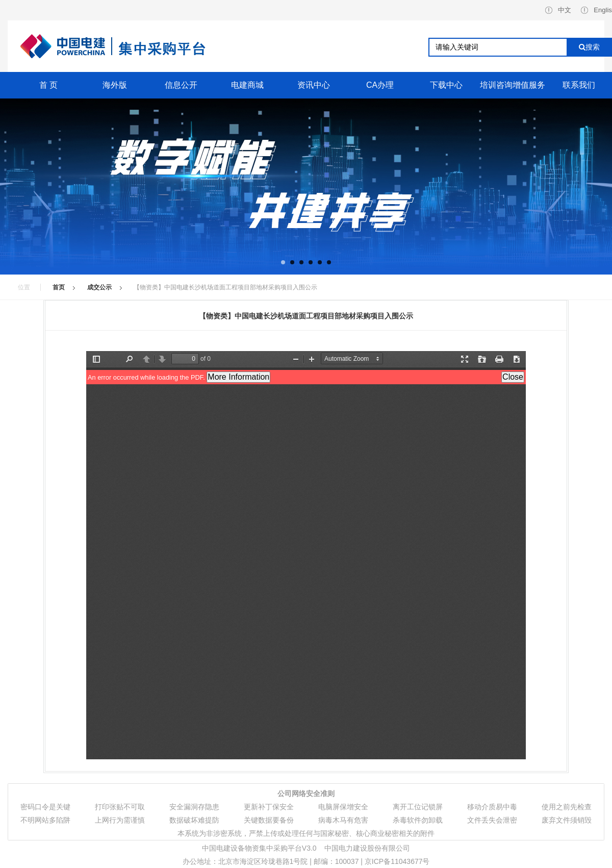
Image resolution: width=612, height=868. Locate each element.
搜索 (589, 47)
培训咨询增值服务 (513, 85)
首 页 (48, 85)
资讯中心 (314, 85)
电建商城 (247, 85)
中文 (558, 10)
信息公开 (181, 85)
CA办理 (380, 85)
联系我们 (579, 85)
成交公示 (99, 287)
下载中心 (446, 85)
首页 (59, 287)
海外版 (115, 85)
